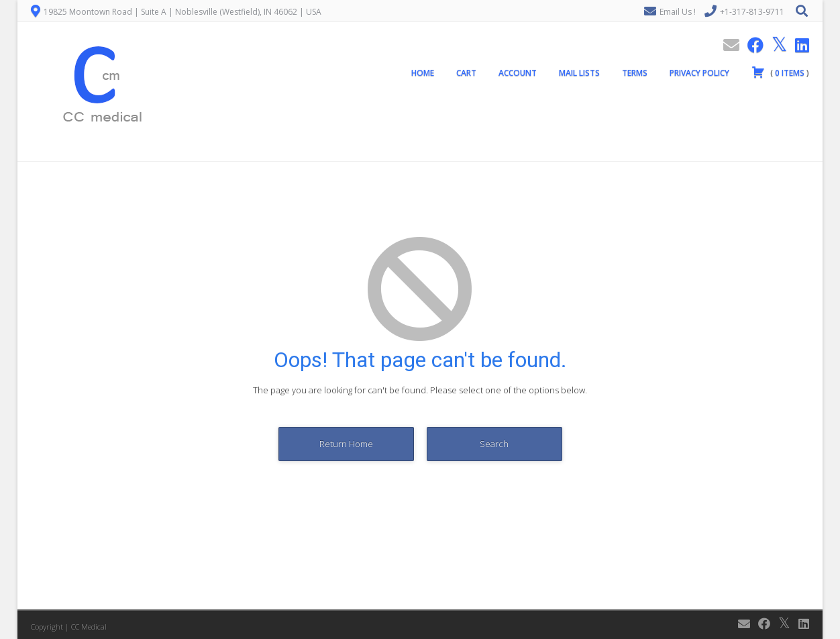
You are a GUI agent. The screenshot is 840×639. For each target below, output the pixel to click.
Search (494, 444)
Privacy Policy (699, 73)
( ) (780, 72)
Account (518, 73)
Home (423, 73)
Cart (466, 73)
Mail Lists (579, 73)
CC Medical (89, 627)
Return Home (346, 444)
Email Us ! (678, 12)
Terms (635, 73)
